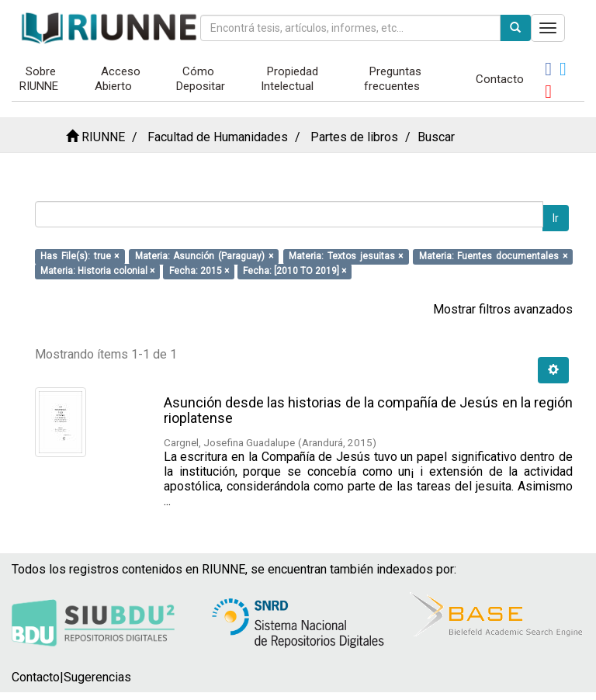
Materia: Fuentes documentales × (493, 256)
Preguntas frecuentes (393, 79)
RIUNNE (103, 137)
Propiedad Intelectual (289, 79)
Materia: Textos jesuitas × (346, 256)
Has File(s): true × (80, 256)
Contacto (500, 79)
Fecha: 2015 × (199, 271)
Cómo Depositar (201, 79)
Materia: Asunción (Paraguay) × (204, 256)
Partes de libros (354, 137)
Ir (556, 218)
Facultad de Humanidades (218, 137)
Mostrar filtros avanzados (503, 309)
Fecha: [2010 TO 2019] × (295, 271)
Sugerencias (97, 677)
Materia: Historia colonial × (97, 271)
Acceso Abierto (118, 79)
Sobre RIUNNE (39, 79)
